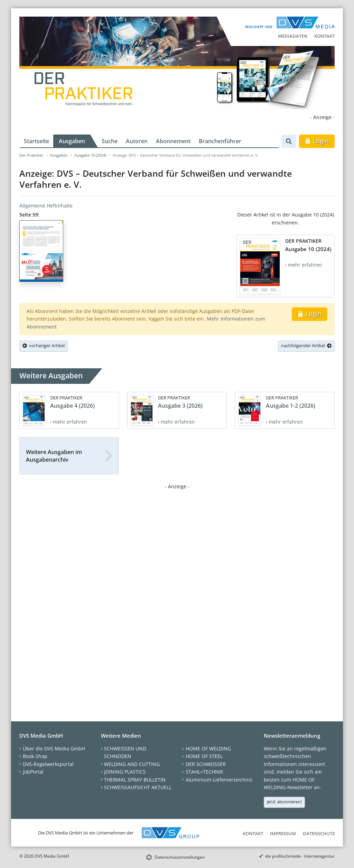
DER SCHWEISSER (206, 764)
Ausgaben (72, 141)
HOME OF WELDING (208, 749)
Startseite (36, 141)
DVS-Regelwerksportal (48, 764)
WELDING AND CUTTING (132, 764)
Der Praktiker (31, 155)
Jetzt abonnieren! (284, 802)
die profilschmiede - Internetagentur (300, 856)
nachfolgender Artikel (306, 345)
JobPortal (33, 772)
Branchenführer (220, 141)
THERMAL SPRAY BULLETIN (135, 780)
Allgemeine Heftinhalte (46, 206)
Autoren (137, 141)
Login (317, 141)
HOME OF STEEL (204, 756)
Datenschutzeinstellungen (180, 857)
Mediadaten (293, 36)
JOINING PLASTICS (125, 772)
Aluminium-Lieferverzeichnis (219, 780)
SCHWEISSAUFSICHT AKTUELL (138, 787)
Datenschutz (319, 833)
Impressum (283, 833)
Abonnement (173, 141)
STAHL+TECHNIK (204, 772)
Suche (110, 141)
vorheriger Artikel (44, 345)
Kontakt (324, 36)
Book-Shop (35, 756)
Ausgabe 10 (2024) (90, 155)
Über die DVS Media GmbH (54, 749)
